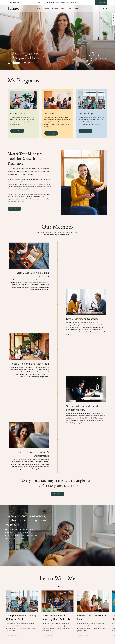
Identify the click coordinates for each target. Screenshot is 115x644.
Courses (46, 9)
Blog (70, 9)
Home (39, 9)
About (63, 9)
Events (76, 9)
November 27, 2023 (12, 635)
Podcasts (55, 9)
